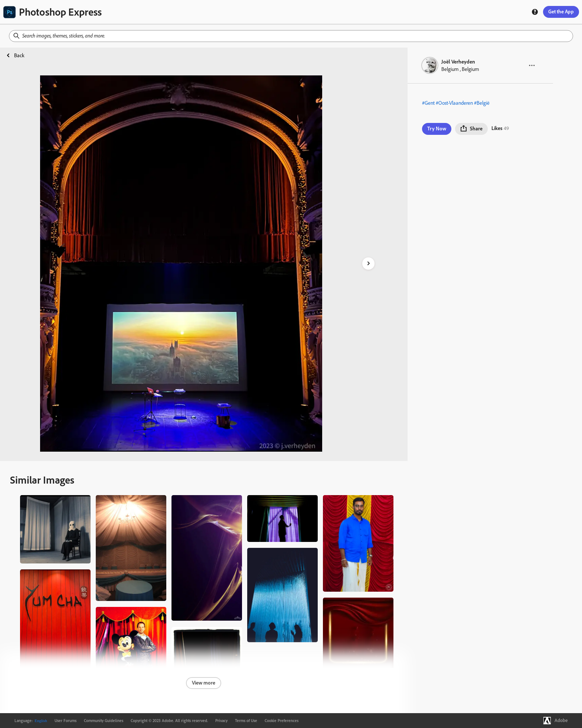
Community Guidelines (104, 721)
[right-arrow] (368, 264)
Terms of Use (246, 721)
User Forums (66, 721)
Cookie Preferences (282, 721)
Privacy (221, 721)
